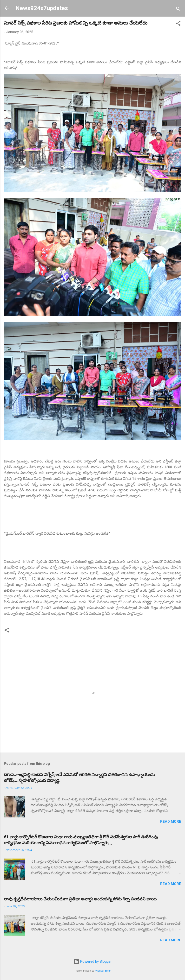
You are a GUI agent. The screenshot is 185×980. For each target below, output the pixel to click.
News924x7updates (42, 8)
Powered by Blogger (93, 961)
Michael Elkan (103, 971)
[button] (178, 24)
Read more (171, 822)
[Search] (178, 10)
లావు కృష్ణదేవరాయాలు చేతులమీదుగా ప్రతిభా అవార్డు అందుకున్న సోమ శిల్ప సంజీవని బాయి (80, 899)
